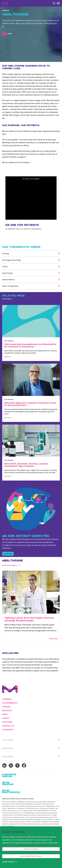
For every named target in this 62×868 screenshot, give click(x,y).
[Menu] (58, 3)
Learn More (53, 639)
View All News (7, 299)
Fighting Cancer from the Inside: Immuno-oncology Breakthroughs (30, 619)
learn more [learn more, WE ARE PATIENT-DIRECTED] (8, 554)
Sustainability (10, 703)
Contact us (8, 726)
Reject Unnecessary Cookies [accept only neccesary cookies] (31, 856)
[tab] (31, 740)
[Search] (54, 3)
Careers (6, 707)
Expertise (6, 11)
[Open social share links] (4, 34)
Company (7, 699)
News (5, 714)
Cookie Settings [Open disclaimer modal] (8, 862)
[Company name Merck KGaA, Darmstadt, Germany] (5, 3)
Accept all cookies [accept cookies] (31, 849)
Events (6, 718)
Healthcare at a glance (9, 565)
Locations (8, 730)
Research (7, 711)
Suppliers (7, 722)
